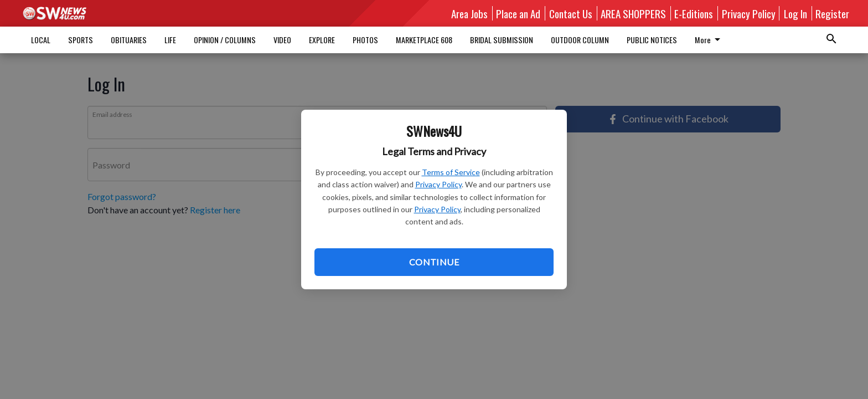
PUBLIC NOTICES (652, 40)
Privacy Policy (438, 184)
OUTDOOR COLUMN (580, 40)
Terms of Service (451, 172)
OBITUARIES (129, 40)
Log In (795, 13)
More (709, 40)
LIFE (170, 40)
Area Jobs (469, 13)
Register (832, 13)
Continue (434, 262)
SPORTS (81, 40)
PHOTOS (365, 40)
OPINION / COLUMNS (225, 40)
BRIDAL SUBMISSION (502, 40)
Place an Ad (518, 13)
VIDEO (282, 40)
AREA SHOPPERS (633, 13)
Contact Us (571, 13)
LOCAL (41, 40)
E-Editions (694, 13)
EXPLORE (322, 40)
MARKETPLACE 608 (424, 40)
